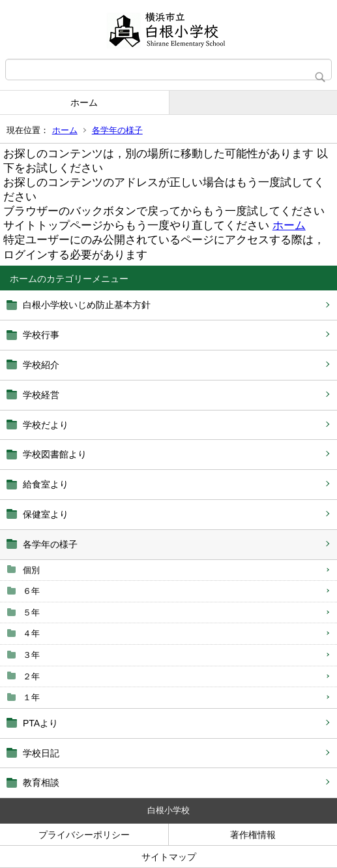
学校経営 (41, 395)
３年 (31, 655)
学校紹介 (41, 365)
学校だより (46, 425)
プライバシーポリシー (84, 835)
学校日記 (41, 753)
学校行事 (41, 335)
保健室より (46, 514)
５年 (31, 612)
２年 (31, 676)
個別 (31, 570)
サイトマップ (169, 857)
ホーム (84, 102)
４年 (31, 633)
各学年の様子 (117, 130)
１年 (31, 697)
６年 (31, 591)
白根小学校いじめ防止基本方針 (87, 305)
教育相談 (41, 783)
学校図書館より (55, 454)
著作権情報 (253, 835)
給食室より (46, 484)
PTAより (40, 723)
